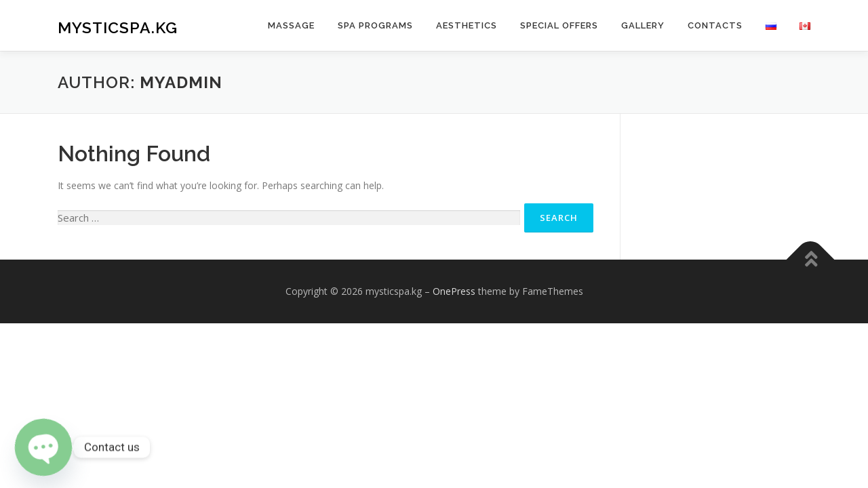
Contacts (715, 25)
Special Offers (559, 25)
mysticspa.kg (118, 27)
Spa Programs (375, 25)
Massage (291, 25)
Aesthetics (467, 25)
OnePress (454, 291)
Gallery (643, 25)
